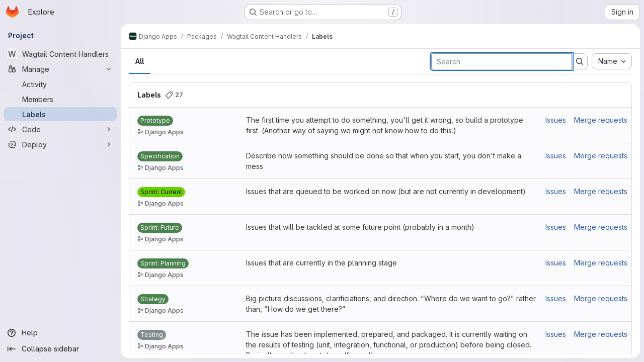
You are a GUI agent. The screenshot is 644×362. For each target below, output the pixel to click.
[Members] (60, 99)
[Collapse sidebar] (60, 349)
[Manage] (60, 69)
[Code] (60, 129)
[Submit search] (580, 61)
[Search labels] (502, 61)
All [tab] (140, 61)
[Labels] (60, 114)
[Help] (60, 333)
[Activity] (60, 84)
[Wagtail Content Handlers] (60, 54)
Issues (556, 120)
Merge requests (601, 120)
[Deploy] (60, 144)
